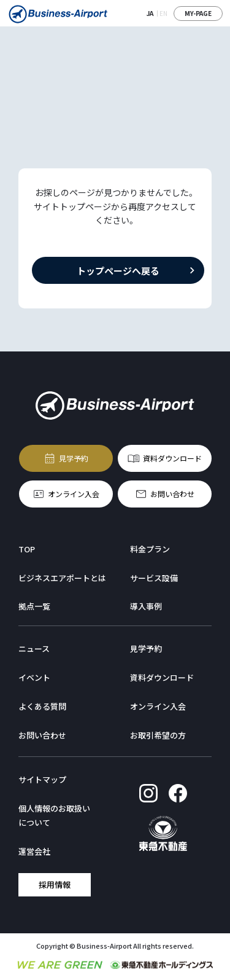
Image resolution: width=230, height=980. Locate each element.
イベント (34, 677)
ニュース (34, 649)
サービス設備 (154, 578)
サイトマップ (42, 779)
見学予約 (74, 457)
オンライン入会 (74, 493)
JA (150, 13)
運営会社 (34, 851)
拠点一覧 (34, 606)
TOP (27, 549)
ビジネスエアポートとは (62, 578)
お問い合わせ (172, 493)
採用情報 (55, 884)
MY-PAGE (198, 13)
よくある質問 (42, 706)
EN (163, 13)
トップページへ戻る (118, 270)
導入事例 (146, 606)
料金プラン (150, 549)
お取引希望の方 (158, 735)
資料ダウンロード (172, 457)
